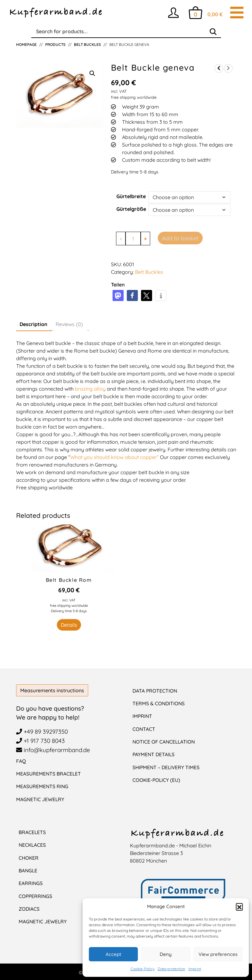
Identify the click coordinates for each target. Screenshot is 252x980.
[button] (239, 907)
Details (69, 625)
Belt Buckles (87, 44)
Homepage (26, 44)
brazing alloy (90, 389)
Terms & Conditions (159, 703)
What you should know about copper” (114, 457)
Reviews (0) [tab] (69, 324)
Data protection (172, 969)
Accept (113, 954)
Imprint (195, 969)
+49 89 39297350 (43, 732)
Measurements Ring (43, 786)
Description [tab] (34, 324)
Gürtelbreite (131, 196)
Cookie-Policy (143, 969)
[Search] (213, 32)
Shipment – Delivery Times (167, 767)
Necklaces (33, 845)
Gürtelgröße (131, 209)
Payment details (154, 754)
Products (55, 44)
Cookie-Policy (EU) (157, 779)
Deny (166, 954)
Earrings (31, 883)
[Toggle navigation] (237, 13)
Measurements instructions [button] (52, 690)
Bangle (28, 870)
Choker (29, 857)
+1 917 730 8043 (41, 741)
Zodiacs (29, 908)
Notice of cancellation (164, 741)
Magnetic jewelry (43, 920)
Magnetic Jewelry (40, 799)
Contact (144, 729)
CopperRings (36, 895)
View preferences (218, 954)
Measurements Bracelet (49, 774)
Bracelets (32, 832)
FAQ (21, 761)
